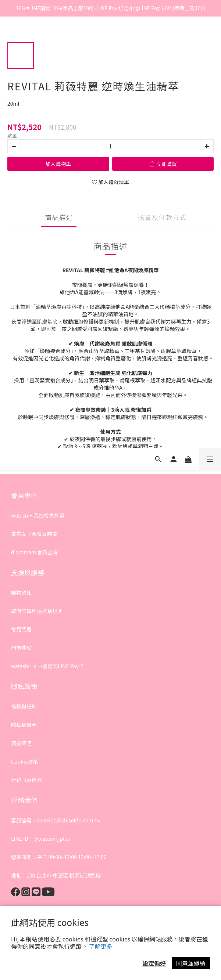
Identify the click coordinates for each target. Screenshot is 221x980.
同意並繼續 (191, 963)
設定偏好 (154, 963)
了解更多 (101, 946)
